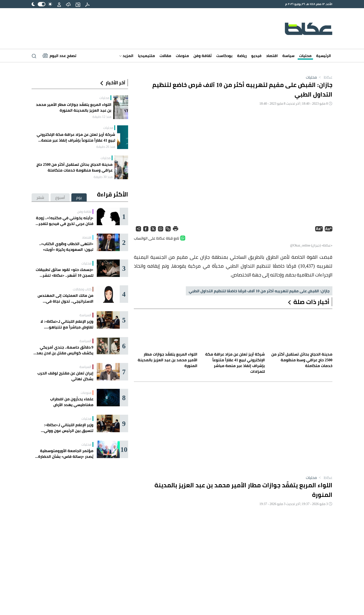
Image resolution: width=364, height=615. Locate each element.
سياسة (288, 56)
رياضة (242, 56)
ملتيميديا (146, 56)
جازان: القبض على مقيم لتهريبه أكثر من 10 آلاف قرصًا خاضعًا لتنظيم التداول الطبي (259, 291)
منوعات (182, 56)
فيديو (256, 56)
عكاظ (325, 77)
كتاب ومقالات (82, 289)
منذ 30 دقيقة (103, 177)
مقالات (165, 56)
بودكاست (224, 56)
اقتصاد (272, 56)
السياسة (85, 315)
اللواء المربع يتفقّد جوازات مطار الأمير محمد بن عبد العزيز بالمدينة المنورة (74, 107)
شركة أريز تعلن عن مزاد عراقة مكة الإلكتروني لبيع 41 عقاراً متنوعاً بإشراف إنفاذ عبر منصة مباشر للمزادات (76, 137)
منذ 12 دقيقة (102, 117)
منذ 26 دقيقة (106, 147)
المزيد (126, 56)
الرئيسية (324, 56)
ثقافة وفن (203, 56)
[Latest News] (59, 56)
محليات (305, 56)
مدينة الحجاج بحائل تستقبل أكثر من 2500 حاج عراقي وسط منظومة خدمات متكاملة (74, 167)
